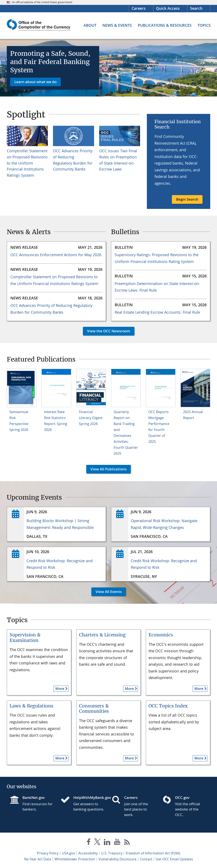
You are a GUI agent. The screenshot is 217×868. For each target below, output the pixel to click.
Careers (139, 8)
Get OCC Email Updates (174, 859)
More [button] (59, 688)
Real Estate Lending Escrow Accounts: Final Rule (157, 312)
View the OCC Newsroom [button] (106, 331)
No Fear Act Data (38, 859)
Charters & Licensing (102, 635)
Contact (146, 859)
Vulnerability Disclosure (118, 859)
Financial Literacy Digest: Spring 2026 (91, 418)
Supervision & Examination (25, 638)
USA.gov (68, 853)
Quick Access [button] (168, 8)
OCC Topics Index (168, 706)
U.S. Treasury (112, 853)
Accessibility (88, 853)
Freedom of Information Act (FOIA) (153, 853)
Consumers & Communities (94, 709)
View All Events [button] (106, 592)
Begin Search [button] (187, 199)
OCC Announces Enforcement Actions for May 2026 (56, 255)
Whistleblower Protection (75, 859)
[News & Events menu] (117, 25)
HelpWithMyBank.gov (89, 797)
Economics (161, 635)
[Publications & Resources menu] (165, 25)
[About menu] (90, 25)
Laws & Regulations (31, 706)
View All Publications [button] (106, 469)
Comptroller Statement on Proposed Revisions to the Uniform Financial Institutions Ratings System (27, 163)
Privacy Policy (48, 853)
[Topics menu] (204, 25)
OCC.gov (182, 797)
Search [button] (196, 8)
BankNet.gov (34, 797)
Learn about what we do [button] (35, 82)
